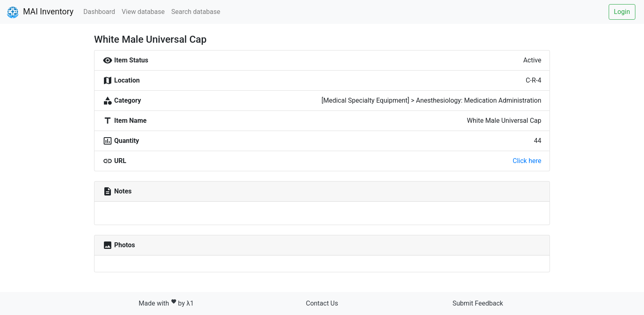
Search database (196, 12)
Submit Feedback (478, 303)
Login (622, 12)
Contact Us (322, 303)
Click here (527, 161)
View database (143, 12)
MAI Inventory (40, 12)
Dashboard (99, 12)
